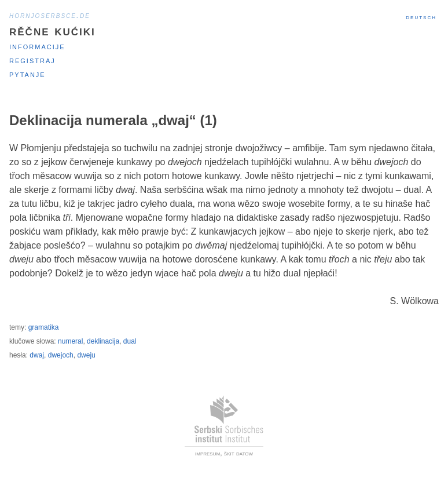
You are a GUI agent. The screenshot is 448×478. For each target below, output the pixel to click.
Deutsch (421, 17)
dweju (86, 355)
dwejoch (61, 355)
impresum (208, 453)
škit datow (238, 453)
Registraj (32, 60)
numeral (70, 341)
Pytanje (27, 74)
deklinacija (103, 341)
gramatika (44, 327)
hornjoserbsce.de (50, 15)
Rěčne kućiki (52, 30)
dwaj (37, 355)
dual (130, 341)
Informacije (37, 46)
